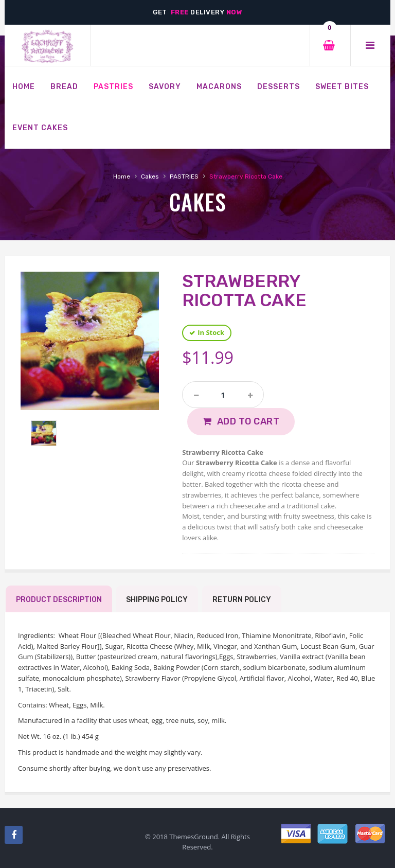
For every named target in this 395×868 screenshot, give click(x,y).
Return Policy (242, 600)
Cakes (150, 176)
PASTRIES (184, 176)
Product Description (59, 600)
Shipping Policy (157, 600)
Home (122, 176)
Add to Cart (248, 421)
